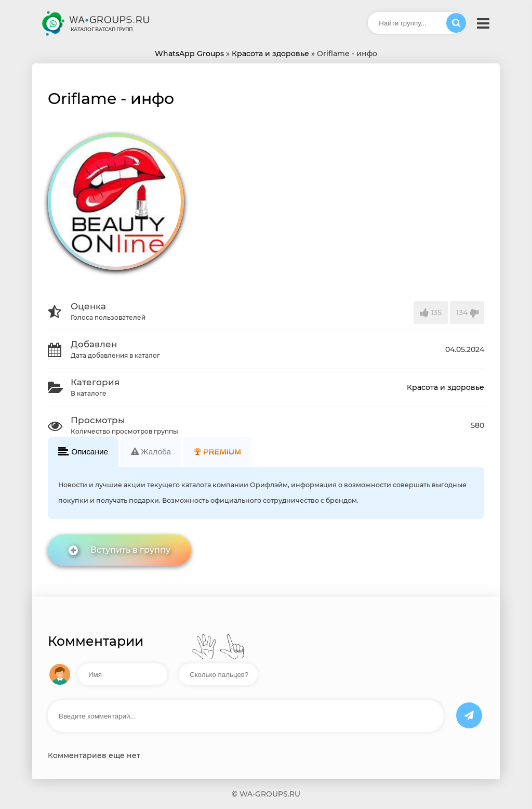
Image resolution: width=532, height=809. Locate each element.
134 (467, 312)
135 (431, 312)
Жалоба (151, 452)
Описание (83, 452)
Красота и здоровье (445, 387)
